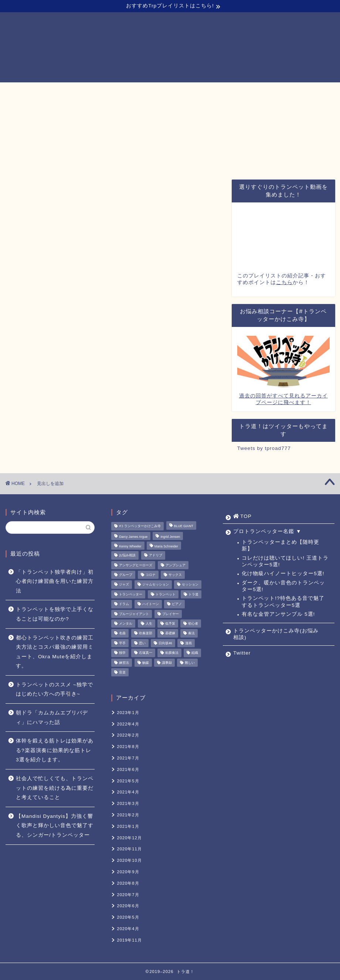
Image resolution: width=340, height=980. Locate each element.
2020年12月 (129, 838)
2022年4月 (128, 724)
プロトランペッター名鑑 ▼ (111, 91)
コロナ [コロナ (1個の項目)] (151, 575)
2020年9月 (128, 872)
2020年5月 (128, 917)
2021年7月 (128, 758)
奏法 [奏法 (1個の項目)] (191, 634)
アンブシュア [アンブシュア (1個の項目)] (176, 565)
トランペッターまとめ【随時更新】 (280, 545)
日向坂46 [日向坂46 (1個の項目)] (165, 643)
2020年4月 (128, 929)
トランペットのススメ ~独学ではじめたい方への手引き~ (55, 689)
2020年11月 (129, 849)
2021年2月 (128, 815)
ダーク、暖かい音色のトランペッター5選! (283, 586)
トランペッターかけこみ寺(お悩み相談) (214, 91)
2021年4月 (128, 792)
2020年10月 (129, 860)
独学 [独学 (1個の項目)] (122, 653)
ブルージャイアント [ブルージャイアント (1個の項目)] (134, 614)
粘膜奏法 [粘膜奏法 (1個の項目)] (172, 653)
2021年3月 (128, 803)
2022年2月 (128, 735)
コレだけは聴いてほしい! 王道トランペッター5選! (285, 561)
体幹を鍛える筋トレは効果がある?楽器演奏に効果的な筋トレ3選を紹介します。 (55, 750)
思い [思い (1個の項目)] (142, 643)
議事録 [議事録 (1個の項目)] (167, 663)
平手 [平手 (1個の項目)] (122, 643)
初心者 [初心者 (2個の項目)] (193, 624)
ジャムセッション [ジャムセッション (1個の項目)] (156, 585)
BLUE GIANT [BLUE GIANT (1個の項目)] (184, 526)
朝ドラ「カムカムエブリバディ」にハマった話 (52, 718)
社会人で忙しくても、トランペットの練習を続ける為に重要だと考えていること (55, 788)
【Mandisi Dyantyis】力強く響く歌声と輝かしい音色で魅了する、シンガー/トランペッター (55, 826)
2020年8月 (128, 883)
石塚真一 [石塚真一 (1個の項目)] (146, 653)
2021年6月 (128, 769)
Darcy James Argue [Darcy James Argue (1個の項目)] (133, 537)
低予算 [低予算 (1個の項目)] (170, 624)
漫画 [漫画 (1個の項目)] (188, 643)
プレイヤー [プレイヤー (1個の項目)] (171, 614)
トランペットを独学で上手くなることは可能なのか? (55, 614)
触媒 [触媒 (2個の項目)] (146, 663)
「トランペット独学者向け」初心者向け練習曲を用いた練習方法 (55, 581)
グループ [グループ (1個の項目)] (126, 575)
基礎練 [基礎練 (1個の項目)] (170, 634)
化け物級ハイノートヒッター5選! (283, 573)
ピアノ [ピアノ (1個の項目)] (177, 604)
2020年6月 (128, 906)
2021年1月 (128, 826)
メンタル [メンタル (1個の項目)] (126, 624)
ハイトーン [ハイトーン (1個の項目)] (151, 604)
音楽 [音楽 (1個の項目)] (122, 672)
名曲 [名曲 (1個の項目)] (122, 634)
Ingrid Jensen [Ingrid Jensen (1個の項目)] (170, 537)
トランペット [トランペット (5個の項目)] (166, 594)
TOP (49, 92)
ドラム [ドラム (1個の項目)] (124, 604)
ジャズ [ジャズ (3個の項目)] (124, 585)
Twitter (291, 91)
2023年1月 (128, 713)
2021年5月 (128, 781)
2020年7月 (128, 895)
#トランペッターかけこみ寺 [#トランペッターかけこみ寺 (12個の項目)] (140, 526)
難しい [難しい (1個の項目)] (190, 663)
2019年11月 (129, 940)
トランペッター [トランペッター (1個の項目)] (131, 594)
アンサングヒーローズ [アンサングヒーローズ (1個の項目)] (136, 565)
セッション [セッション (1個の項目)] (190, 585)
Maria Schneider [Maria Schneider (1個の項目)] (166, 546)
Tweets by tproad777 (264, 448)
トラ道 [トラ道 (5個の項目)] (193, 594)
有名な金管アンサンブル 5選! (278, 614)
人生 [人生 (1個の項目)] (149, 624)
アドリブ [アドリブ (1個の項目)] (156, 556)
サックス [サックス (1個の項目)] (175, 575)
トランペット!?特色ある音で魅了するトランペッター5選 (283, 602)
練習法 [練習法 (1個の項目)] (124, 663)
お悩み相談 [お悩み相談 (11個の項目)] (127, 556)
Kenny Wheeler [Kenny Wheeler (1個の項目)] (130, 546)
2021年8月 (128, 747)
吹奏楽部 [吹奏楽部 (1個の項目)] (146, 634)
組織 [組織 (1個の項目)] (195, 653)
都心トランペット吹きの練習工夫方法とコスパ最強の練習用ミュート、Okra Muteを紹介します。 (55, 652)
